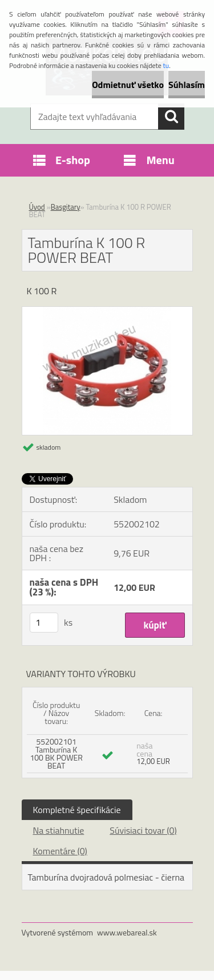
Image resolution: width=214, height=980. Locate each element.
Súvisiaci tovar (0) (143, 830)
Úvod (37, 207)
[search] (171, 117)
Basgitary (66, 207)
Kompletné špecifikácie (77, 810)
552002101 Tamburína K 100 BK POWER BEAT (56, 753)
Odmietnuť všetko (128, 85)
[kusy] (44, 623)
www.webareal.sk (127, 932)
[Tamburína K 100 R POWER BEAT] (107, 311)
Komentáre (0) (60, 851)
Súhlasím (187, 85)
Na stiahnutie (59, 830)
